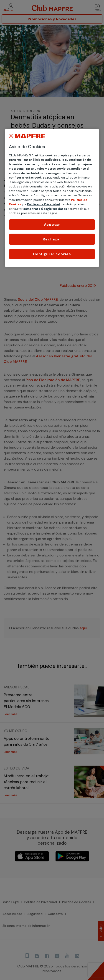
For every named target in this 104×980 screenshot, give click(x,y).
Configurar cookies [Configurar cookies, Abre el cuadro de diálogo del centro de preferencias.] (52, 254)
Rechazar (52, 239)
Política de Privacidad (44, 204)
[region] (52, 198)
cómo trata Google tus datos (45, 209)
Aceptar (52, 224)
